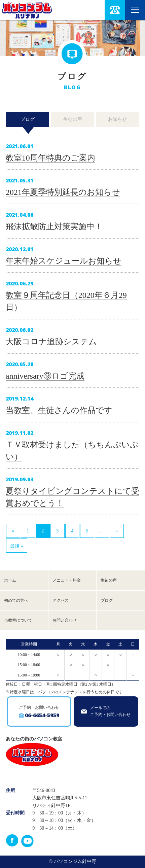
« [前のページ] (13, 531)
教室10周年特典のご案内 (50, 158)
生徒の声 (73, 119)
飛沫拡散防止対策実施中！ (54, 227)
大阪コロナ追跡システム (51, 342)
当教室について (18, 620)
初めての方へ (16, 600)
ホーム (10, 580)
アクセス (61, 600)
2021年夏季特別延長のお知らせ (63, 192)
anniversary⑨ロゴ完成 (45, 376)
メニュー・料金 (67, 580)
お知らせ (117, 119)
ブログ (28, 119)
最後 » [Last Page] (17, 546)
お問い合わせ (65, 620)
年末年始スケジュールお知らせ (64, 261)
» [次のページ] (117, 531)
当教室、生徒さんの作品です (59, 410)
